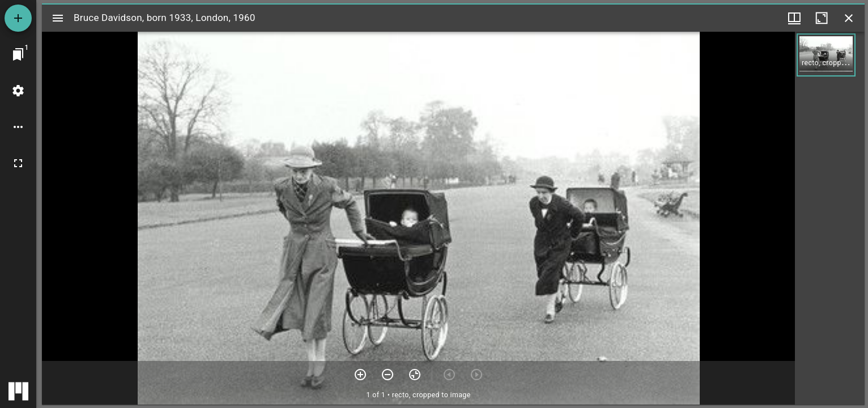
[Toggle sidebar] (58, 18)
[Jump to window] (18, 54)
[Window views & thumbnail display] (794, 18)
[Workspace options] (18, 127)
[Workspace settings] (18, 91)
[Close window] (849, 18)
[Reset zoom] (415, 375)
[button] (826, 55)
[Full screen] (18, 163)
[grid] (830, 218)
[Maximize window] (822, 18)
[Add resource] (18, 18)
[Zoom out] (388, 375)
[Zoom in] (360, 375)
